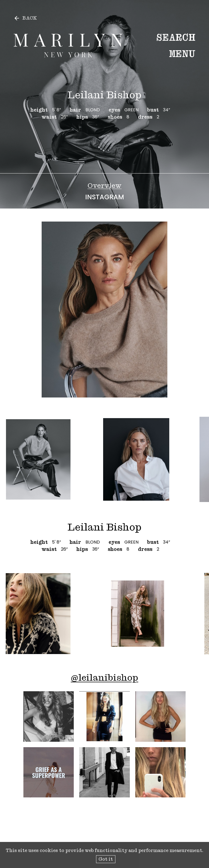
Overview (105, 186)
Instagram (105, 197)
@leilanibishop (104, 678)
